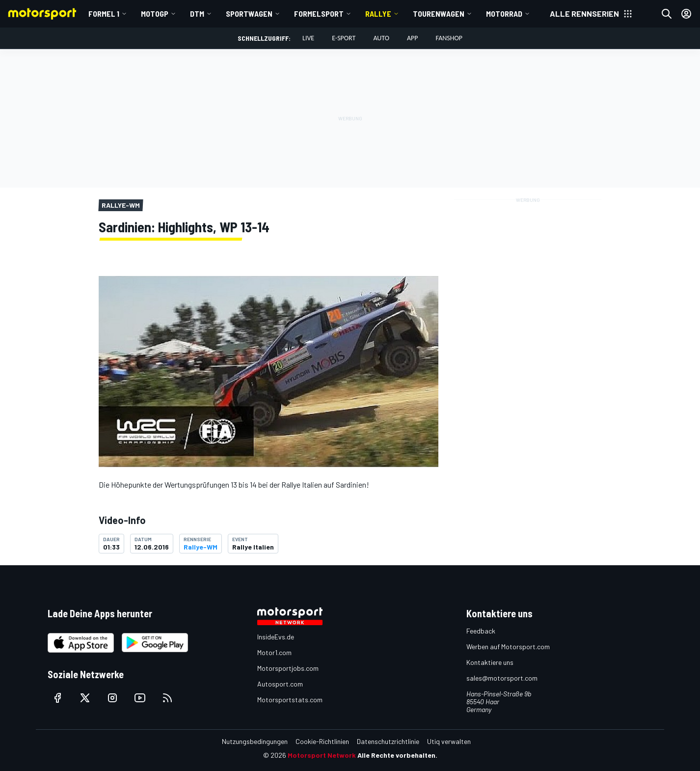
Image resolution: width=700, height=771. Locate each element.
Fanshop (449, 38)
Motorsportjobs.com (288, 668)
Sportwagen (249, 14)
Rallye (378, 14)
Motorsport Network (322, 755)
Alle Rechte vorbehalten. (397, 755)
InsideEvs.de (276, 637)
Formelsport (319, 14)
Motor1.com (274, 652)
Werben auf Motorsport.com (508, 647)
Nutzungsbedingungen (255, 741)
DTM (197, 14)
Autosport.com (280, 684)
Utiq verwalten (449, 741)
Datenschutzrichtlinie (388, 741)
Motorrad (504, 14)
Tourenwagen (439, 14)
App (413, 38)
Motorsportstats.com (290, 700)
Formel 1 (104, 14)
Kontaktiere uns (490, 662)
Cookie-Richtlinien (322, 741)
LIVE (308, 38)
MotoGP (155, 14)
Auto (381, 38)
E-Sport (344, 38)
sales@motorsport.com (502, 678)
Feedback (481, 631)
